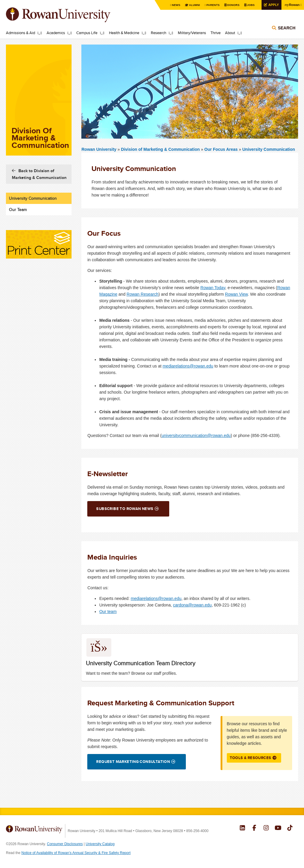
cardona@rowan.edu (192, 605)
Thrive (216, 33)
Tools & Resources (251, 758)
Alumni (188, 5)
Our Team (18, 210)
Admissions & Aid (20, 33)
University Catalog (100, 844)
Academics (56, 33)
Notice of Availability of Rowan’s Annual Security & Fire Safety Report (76, 853)
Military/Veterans (192, 33)
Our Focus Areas (221, 149)
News (169, 5)
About (230, 33)
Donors (229, 5)
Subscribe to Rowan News (125, 509)
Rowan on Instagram (266, 829)
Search (287, 30)
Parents (209, 5)
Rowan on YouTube (278, 829)
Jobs (248, 5)
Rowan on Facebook (254, 829)
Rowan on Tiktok (290, 829)
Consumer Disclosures (65, 844)
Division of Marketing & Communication (161, 149)
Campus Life (87, 33)
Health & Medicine (124, 33)
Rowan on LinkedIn (242, 829)
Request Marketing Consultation (133, 762)
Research (159, 33)
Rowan (291, 5)
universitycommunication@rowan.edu (196, 435)
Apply (271, 5)
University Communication (269, 149)
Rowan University (67, 15)
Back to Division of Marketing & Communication (39, 174)
